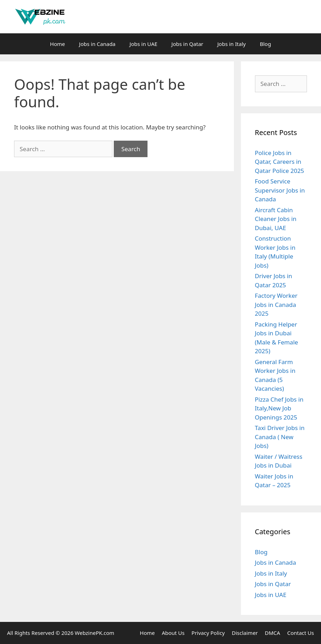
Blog (266, 44)
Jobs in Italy (232, 44)
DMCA (273, 633)
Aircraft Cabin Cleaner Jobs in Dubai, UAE (276, 219)
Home (57, 44)
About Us (173, 633)
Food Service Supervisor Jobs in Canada (280, 190)
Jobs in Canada (97, 44)
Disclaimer (245, 633)
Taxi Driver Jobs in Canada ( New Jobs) (280, 437)
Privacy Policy (208, 633)
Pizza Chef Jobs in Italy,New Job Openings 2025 (279, 408)
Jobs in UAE (143, 44)
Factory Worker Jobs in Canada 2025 (276, 304)
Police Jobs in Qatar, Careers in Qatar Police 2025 (280, 162)
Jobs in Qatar (187, 44)
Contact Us (301, 633)
